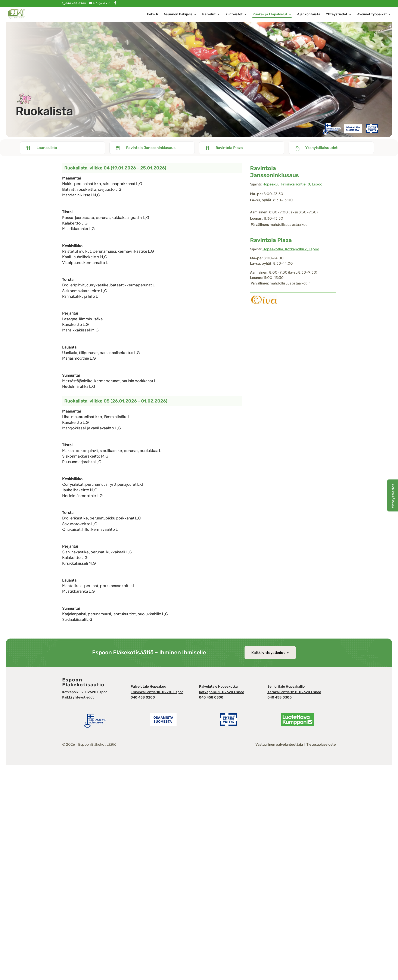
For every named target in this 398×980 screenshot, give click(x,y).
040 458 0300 (211, 697)
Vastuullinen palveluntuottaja (279, 744)
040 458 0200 (143, 697)
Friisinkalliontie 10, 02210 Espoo (157, 692)
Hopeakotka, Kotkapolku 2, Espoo (291, 249)
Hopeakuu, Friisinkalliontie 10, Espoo (292, 184)
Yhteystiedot (393, 496)
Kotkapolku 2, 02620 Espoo (222, 692)
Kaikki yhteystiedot (268, 653)
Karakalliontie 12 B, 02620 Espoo (294, 692)
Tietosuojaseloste (321, 744)
